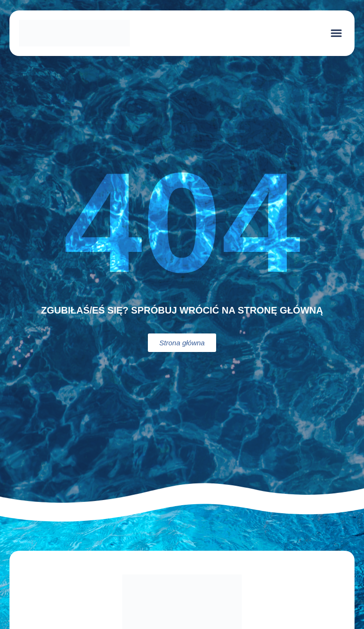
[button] (337, 33)
